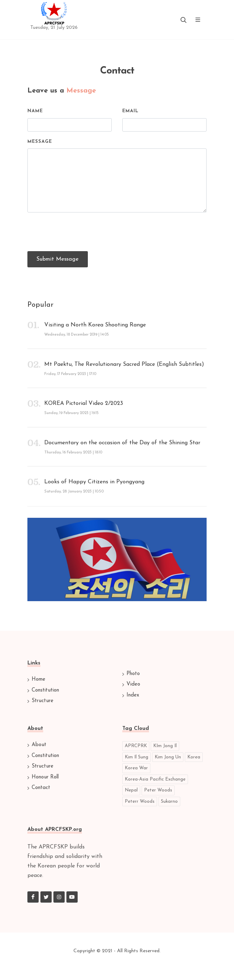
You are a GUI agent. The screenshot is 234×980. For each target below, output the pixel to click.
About (39, 745)
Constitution (45, 690)
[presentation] (81, 232)
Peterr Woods (140, 801)
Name (35, 111)
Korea (194, 757)
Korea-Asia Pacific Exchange (155, 779)
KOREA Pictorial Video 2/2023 (84, 403)
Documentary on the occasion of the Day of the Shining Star (122, 443)
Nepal (131, 790)
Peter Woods (158, 790)
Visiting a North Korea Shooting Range (95, 325)
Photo (133, 674)
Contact (41, 788)
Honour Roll (45, 777)
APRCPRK (136, 746)
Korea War (136, 768)
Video (133, 684)
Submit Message (58, 259)
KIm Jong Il (165, 746)
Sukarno (169, 801)
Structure (43, 701)
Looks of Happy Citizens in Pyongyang (94, 482)
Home (38, 679)
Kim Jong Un (168, 757)
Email (130, 111)
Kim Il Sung (136, 757)
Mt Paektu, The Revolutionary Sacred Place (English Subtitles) (124, 364)
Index (133, 695)
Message (40, 142)
